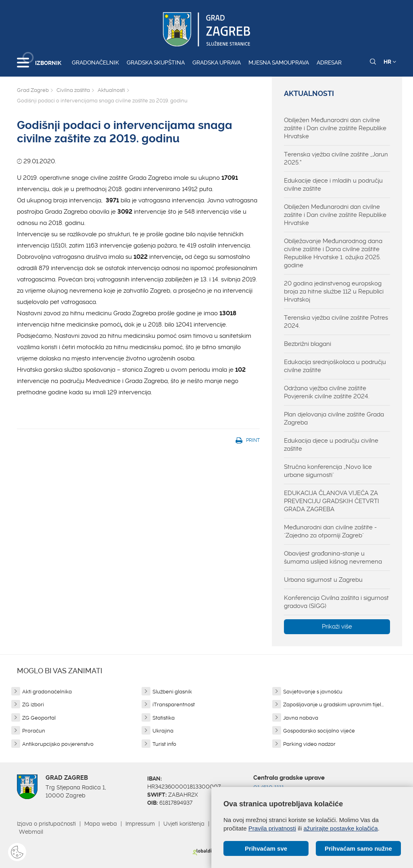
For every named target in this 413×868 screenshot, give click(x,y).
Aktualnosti (111, 90)
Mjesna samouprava (279, 62)
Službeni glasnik (172, 692)
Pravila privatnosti (272, 828)
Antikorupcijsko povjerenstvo (58, 744)
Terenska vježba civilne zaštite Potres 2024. (336, 322)
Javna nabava (301, 718)
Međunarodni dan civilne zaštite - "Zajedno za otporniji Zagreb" (330, 531)
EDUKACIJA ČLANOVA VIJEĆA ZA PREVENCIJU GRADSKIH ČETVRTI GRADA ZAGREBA (332, 501)
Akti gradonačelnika (47, 692)
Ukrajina (163, 731)
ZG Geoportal (39, 718)
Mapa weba (101, 824)
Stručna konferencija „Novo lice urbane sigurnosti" (328, 471)
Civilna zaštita (73, 90)
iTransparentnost (174, 705)
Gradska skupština (156, 62)
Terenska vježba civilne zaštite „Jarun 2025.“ (336, 158)
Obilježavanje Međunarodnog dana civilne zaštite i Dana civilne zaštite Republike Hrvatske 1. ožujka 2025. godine (333, 253)
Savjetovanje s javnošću (313, 692)
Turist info (164, 744)
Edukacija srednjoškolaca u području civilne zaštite (335, 366)
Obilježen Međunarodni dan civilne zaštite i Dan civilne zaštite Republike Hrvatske (335, 128)
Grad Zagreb (33, 90)
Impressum (140, 824)
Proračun (34, 731)
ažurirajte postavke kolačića (340, 828)
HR (390, 62)
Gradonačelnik (95, 62)
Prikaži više (337, 627)
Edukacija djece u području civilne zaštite (331, 445)
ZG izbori (33, 705)
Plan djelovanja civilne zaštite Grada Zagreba (334, 418)
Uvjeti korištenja (184, 824)
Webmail (31, 832)
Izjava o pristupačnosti (46, 824)
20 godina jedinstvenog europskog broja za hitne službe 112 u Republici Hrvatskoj (334, 291)
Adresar (329, 62)
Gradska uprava (217, 62)
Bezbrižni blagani (308, 344)
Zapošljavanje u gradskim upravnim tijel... (333, 705)
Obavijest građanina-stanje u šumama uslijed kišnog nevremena (333, 558)
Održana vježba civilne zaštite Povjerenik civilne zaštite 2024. (327, 392)
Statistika (164, 718)
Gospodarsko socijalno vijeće (319, 731)
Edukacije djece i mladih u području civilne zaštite (333, 185)
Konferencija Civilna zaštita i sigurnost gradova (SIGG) (336, 602)
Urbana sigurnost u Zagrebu (323, 580)
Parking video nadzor (309, 744)
